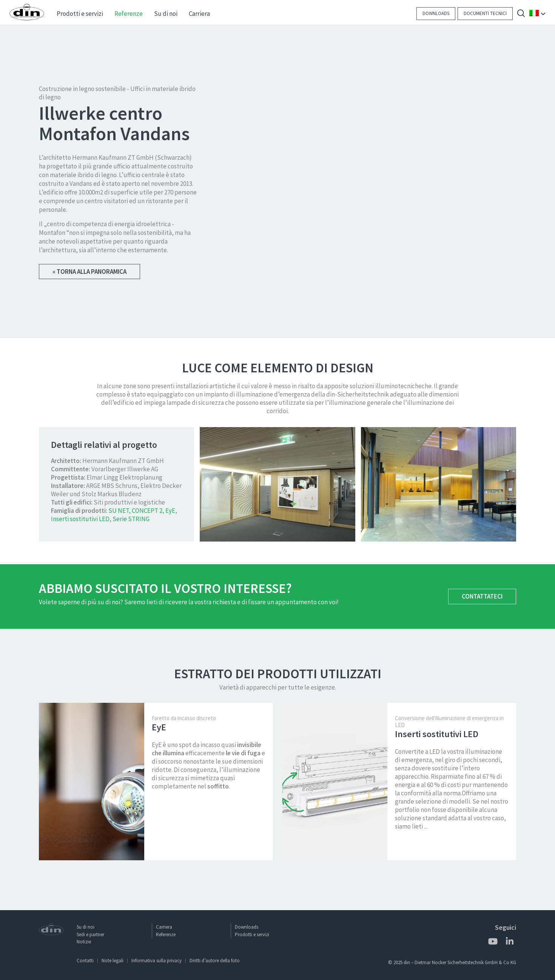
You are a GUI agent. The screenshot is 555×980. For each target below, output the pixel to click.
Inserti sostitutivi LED (80, 522)
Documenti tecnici (485, 13)
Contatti (85, 961)
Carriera (164, 927)
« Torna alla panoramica (89, 272)
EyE (170, 513)
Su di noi (86, 927)
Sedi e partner (90, 934)
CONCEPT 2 (147, 513)
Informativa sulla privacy (156, 961)
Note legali (113, 961)
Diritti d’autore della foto (215, 961)
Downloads (436, 13)
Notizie (84, 942)
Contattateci (482, 599)
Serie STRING (131, 522)
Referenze (166, 934)
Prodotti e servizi (252, 934)
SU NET (119, 513)
